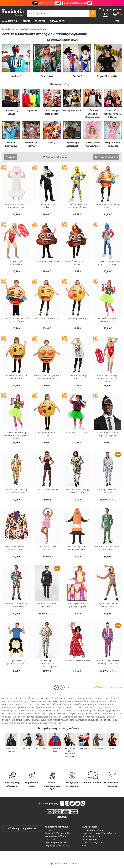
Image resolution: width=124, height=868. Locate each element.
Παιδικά (77, 76)
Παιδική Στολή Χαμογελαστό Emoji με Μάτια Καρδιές (47, 377)
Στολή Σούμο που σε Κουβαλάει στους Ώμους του (16, 662)
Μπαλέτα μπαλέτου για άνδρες (47, 548)
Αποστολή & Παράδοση (55, 836)
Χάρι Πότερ (26, 748)
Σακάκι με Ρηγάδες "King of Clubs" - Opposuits (16, 548)
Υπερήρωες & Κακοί (55, 750)
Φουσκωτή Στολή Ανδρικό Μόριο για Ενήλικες (16, 206)
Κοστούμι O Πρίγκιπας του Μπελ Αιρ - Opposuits (108, 662)
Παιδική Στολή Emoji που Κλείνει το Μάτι (16, 377)
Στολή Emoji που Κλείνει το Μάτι (47, 320)
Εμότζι (52, 143)
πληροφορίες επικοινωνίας (57, 845)
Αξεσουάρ (40, 21)
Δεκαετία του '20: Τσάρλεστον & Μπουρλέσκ (69, 752)
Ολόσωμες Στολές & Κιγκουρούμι (92, 114)
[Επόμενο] (68, 687)
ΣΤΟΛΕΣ (27, 21)
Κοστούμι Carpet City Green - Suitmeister (108, 548)
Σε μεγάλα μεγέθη (108, 76)
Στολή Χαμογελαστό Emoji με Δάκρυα (108, 206)
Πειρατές (113, 748)
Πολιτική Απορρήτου (91, 836)
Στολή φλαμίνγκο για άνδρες (77, 661)
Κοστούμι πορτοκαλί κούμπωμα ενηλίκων (77, 548)
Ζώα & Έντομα (41, 748)
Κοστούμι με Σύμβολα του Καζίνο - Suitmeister (16, 605)
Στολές (15, 29)
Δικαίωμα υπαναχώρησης (93, 842)
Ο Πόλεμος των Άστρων (12, 750)
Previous (3, 742)
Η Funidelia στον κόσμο (92, 830)
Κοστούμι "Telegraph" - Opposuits (108, 491)
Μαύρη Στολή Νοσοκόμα (47, 490)
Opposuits (32, 110)
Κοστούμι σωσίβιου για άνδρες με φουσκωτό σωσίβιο (108, 378)
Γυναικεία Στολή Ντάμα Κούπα (77, 377)
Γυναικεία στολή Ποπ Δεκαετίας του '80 (108, 320)
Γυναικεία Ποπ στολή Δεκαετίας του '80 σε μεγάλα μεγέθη (16, 435)
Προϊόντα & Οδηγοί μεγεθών (58, 833)
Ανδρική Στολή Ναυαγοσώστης (16, 263)
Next (121, 742)
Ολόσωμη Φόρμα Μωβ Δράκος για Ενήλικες (77, 605)
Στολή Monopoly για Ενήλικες (47, 206)
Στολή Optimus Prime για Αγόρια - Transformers (108, 263)
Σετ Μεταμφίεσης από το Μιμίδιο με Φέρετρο (108, 434)
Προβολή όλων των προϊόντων (107, 687)
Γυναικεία (47, 76)
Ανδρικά (16, 76)
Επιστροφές (50, 839)
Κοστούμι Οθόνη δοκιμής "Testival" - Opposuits (77, 491)
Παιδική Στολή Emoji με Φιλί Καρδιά (47, 434)
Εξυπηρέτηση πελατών (22, 828)
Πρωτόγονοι (98, 748)
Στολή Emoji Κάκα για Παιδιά (47, 261)
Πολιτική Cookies (90, 839)
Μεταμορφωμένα (73, 110)
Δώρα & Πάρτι (57, 21)
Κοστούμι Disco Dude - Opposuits (47, 605)
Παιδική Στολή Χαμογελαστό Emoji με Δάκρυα (16, 320)
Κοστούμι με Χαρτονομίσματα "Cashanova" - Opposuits (47, 664)
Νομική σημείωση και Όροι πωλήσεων (99, 833)
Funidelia (6, 29)
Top (118, 21)
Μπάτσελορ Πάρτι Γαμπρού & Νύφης (113, 114)
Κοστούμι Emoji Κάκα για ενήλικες (77, 263)
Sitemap (86, 845)
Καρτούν (84, 748)
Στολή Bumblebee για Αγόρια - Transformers (77, 206)
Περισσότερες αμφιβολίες (56, 842)
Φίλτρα (10, 157)
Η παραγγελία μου (53, 830)
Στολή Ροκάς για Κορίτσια (77, 432)
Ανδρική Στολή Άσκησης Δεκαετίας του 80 (108, 605)
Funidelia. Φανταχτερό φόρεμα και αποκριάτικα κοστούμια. (13, 13)
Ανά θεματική (10, 21)
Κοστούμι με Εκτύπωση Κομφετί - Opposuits (16, 491)
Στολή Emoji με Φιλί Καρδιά (77, 318)
